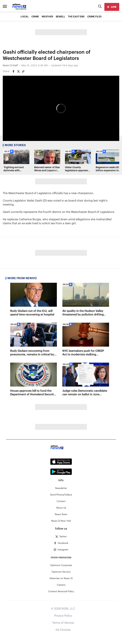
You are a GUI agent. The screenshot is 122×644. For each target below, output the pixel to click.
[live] (112, 7)
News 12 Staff (10, 66)
